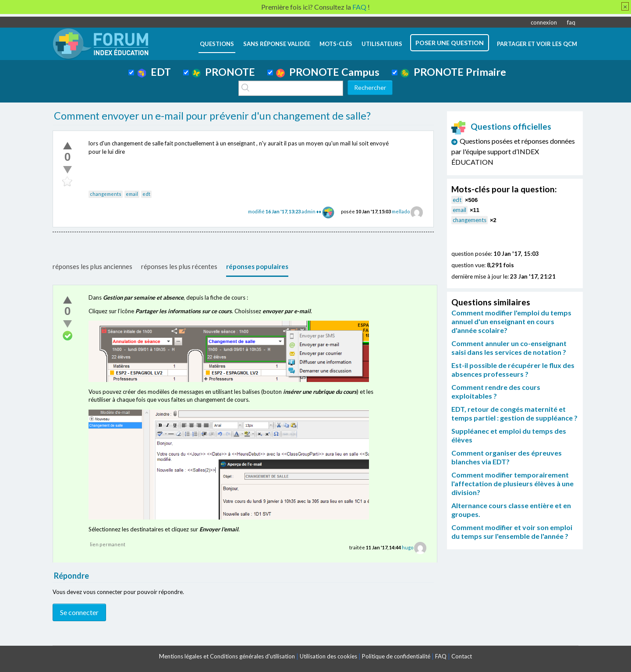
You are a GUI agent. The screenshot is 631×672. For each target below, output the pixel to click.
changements (106, 194)
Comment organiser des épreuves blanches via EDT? (507, 457)
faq (571, 22)
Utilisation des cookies (328, 656)
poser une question (450, 43)
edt (146, 194)
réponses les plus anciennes (92, 266)
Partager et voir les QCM (537, 44)
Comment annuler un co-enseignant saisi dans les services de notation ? (509, 348)
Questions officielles (501, 126)
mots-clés (336, 44)
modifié (275, 211)
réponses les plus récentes (179, 266)
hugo (408, 547)
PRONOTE (223, 72)
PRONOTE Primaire (453, 72)
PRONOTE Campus (328, 72)
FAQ (441, 656)
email (132, 194)
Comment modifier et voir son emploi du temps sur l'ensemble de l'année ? (512, 532)
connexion (544, 22)
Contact (462, 656)
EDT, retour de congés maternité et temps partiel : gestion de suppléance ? (514, 413)
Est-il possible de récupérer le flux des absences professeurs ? (513, 370)
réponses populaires (257, 266)
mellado (401, 211)
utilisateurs (382, 44)
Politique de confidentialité (396, 656)
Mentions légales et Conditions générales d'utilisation (227, 656)
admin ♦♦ (311, 211)
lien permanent (108, 544)
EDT (154, 72)
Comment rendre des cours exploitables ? (496, 391)
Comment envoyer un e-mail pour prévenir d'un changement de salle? (212, 116)
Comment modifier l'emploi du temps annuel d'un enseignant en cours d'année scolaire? (511, 321)
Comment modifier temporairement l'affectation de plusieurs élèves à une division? (512, 483)
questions (217, 44)
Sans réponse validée (277, 44)
